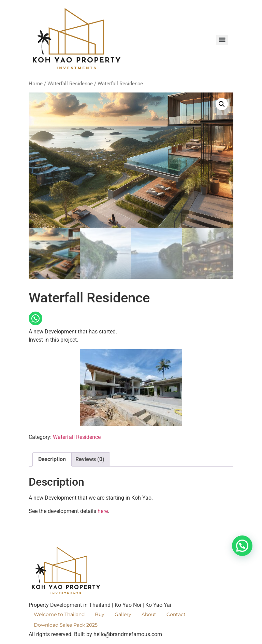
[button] (222, 104)
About (149, 614)
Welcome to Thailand (59, 614)
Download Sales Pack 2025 (66, 625)
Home (36, 84)
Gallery (123, 614)
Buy (100, 614)
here (103, 511)
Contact (176, 614)
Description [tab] (52, 459)
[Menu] (222, 40)
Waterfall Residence (70, 84)
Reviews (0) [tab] (90, 459)
